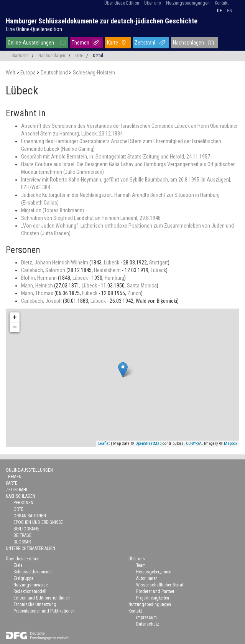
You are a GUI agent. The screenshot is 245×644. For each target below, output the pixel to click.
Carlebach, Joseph (42, 301)
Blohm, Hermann (39, 278)
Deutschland (55, 73)
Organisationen (30, 516)
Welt (11, 73)
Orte (79, 56)
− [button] (15, 327)
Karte (113, 43)
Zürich (134, 293)
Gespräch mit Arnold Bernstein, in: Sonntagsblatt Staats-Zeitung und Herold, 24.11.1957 (116, 157)
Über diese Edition (122, 3)
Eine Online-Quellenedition (34, 29)
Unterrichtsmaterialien (30, 548)
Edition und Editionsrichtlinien (42, 598)
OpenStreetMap (148, 443)
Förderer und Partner (155, 591)
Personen (23, 503)
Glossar (22, 542)
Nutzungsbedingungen (188, 3)
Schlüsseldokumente (32, 572)
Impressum (146, 618)
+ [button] (15, 317)
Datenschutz (148, 624)
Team (141, 565)
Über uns (153, 3)
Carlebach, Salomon (44, 270)
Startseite (20, 56)
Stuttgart (159, 263)
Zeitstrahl (145, 43)
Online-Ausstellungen (31, 43)
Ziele (18, 565)
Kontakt (222, 3)
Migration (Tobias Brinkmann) (53, 210)
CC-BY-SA (194, 443)
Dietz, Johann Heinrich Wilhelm (55, 263)
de (220, 11)
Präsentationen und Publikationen (44, 611)
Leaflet (104, 443)
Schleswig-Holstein (94, 73)
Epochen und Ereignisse (38, 522)
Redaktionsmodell (30, 591)
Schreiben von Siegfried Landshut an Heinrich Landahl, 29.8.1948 (91, 218)
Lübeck (112, 263)
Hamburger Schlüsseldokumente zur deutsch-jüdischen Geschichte (102, 21)
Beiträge (22, 535)
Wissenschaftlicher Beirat (160, 585)
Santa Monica (142, 286)
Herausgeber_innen (154, 572)
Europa (29, 73)
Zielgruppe (23, 578)
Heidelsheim (108, 270)
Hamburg (114, 278)
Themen (81, 43)
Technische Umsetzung (35, 604)
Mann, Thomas (38, 293)
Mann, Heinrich (38, 286)
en (230, 11)
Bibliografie (26, 529)
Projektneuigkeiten (153, 598)
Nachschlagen (188, 43)
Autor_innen (147, 578)
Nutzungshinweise (30, 585)
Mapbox (231, 443)
